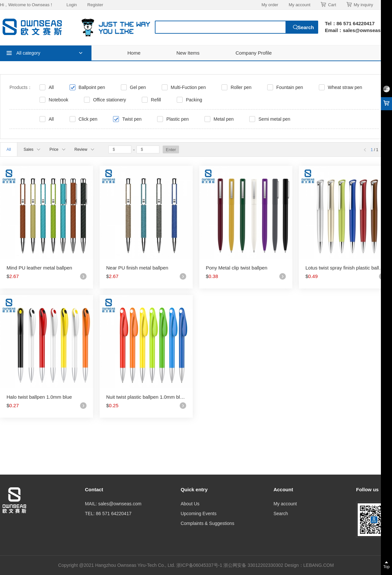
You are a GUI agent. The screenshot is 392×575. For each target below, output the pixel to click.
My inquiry (360, 5)
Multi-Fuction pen (188, 87)
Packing (194, 100)
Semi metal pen (274, 119)
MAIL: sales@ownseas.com (113, 504)
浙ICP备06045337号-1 (200, 565)
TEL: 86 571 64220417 (108, 514)
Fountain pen (290, 87)
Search (281, 514)
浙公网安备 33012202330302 (253, 565)
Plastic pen (177, 119)
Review (84, 149)
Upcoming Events (199, 514)
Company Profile (254, 53)
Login (72, 5)
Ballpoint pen (92, 87)
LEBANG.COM (319, 565)
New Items (188, 53)
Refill (156, 100)
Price (57, 149)
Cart (328, 5)
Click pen (88, 119)
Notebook (58, 100)
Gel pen (138, 87)
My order (270, 5)
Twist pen (132, 119)
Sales (32, 149)
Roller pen (241, 87)
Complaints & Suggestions (207, 523)
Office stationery (110, 100)
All (51, 87)
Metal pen (224, 119)
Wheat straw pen (345, 87)
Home (134, 53)
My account (300, 5)
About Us (190, 504)
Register (95, 5)
